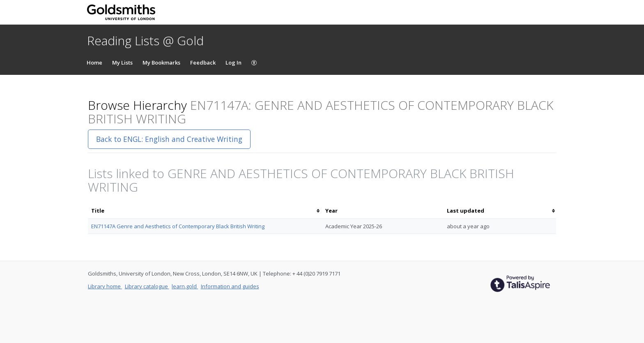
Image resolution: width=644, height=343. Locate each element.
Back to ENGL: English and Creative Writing (169, 139)
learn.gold (185, 286)
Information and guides (230, 286)
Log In (233, 63)
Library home (105, 286)
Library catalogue (147, 286)
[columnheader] (205, 211)
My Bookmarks (161, 63)
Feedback (203, 63)
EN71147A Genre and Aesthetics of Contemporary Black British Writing (178, 226)
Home (94, 63)
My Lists (122, 63)
